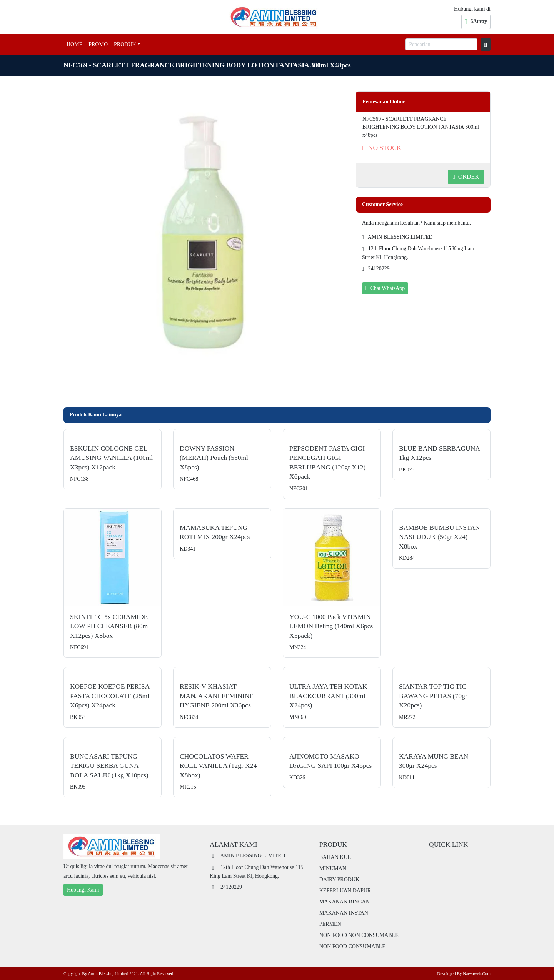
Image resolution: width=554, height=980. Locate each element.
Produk (125, 44)
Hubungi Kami (83, 890)
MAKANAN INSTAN (344, 913)
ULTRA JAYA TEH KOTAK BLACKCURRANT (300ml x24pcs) (328, 696)
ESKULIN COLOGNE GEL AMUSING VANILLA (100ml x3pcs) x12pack (111, 458)
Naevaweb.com (477, 973)
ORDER (466, 177)
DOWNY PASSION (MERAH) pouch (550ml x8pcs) (214, 458)
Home (74, 44)
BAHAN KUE (335, 857)
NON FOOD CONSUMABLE (352, 946)
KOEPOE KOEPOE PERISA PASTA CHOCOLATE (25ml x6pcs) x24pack (110, 696)
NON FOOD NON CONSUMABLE (359, 935)
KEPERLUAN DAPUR (345, 891)
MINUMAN (333, 868)
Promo (98, 44)
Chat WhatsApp (385, 288)
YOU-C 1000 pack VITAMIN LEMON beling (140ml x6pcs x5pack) (331, 626)
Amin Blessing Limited (108, 973)
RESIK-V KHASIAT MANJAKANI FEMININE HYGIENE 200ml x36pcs (217, 696)
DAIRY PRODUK (339, 879)
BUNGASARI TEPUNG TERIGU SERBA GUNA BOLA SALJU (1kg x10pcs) (109, 766)
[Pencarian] (441, 44)
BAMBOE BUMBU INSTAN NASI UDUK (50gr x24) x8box (440, 537)
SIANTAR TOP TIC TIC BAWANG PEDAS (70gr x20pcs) (433, 696)
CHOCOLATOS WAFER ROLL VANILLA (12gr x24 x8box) (218, 766)
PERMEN (330, 924)
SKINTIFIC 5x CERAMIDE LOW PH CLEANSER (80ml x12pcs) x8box (110, 626)
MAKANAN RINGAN (345, 902)
